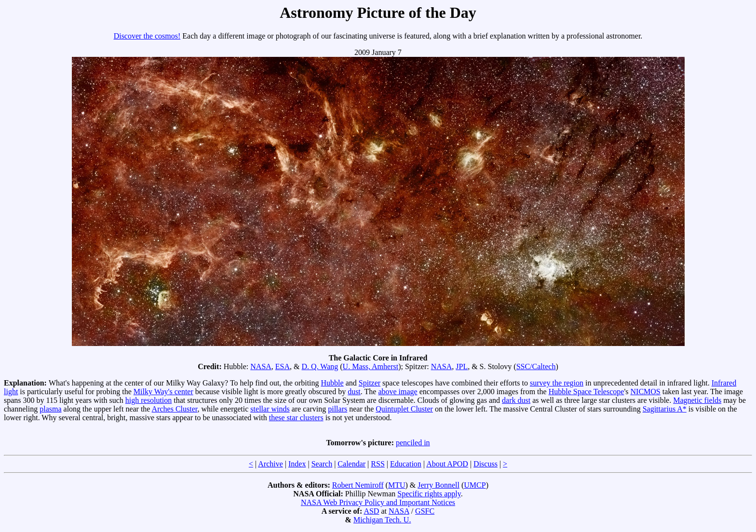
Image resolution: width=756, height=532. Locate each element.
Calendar (351, 464)
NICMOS (646, 392)
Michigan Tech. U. (382, 520)
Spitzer (370, 383)
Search (322, 464)
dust (354, 392)
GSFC (425, 511)
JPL (462, 366)
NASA (261, 366)
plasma (50, 409)
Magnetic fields (697, 400)
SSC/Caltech (536, 366)
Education (406, 464)
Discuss (486, 464)
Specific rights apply (429, 494)
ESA (283, 366)
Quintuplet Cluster (404, 409)
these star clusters (296, 418)
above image (398, 392)
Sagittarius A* (665, 409)
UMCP (475, 485)
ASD (371, 511)
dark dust (516, 400)
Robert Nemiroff (358, 485)
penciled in (413, 443)
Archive (270, 464)
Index (297, 464)
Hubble (332, 383)
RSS (378, 464)
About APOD (447, 464)
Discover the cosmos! (147, 36)
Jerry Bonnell (439, 485)
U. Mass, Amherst (371, 366)
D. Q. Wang (320, 366)
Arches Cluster (175, 409)
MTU (397, 485)
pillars (337, 409)
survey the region (557, 383)
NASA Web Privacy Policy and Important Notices (378, 502)
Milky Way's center (163, 392)
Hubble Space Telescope (587, 392)
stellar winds (270, 409)
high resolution (148, 400)
